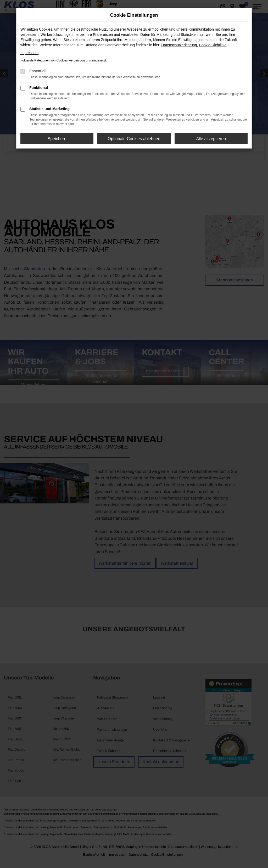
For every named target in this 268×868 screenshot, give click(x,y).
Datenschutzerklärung (179, 45)
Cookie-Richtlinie (213, 45)
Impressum (29, 53)
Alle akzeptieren (211, 139)
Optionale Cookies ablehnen (134, 139)
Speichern (57, 139)
